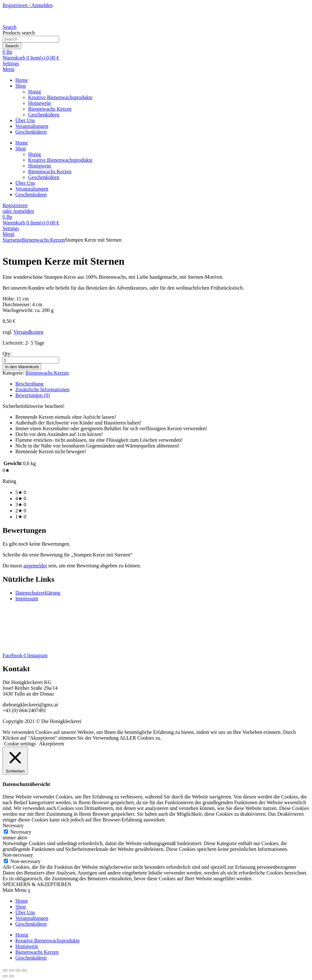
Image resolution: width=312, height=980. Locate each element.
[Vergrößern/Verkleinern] (5, 970)
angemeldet (35, 566)
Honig (35, 92)
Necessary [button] (13, 825)
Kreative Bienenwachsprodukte (60, 97)
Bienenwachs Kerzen (50, 109)
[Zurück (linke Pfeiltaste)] (5, 976)
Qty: (7, 354)
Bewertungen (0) (33, 395)
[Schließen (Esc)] (24, 970)
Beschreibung (29, 384)
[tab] (162, 384)
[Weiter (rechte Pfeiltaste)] (12, 976)
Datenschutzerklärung (38, 593)
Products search (19, 33)
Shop (21, 86)
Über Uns (25, 120)
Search (12, 46)
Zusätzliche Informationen (42, 389)
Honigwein (39, 103)
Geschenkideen (44, 115)
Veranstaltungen (32, 126)
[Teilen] (18, 970)
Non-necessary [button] (18, 855)
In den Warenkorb (22, 367)
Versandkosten (28, 332)
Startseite (12, 240)
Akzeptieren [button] (51, 744)
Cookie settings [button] (20, 744)
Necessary (21, 832)
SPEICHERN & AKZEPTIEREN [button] (37, 884)
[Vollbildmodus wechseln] (12, 970)
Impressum (27, 599)
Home (22, 80)
